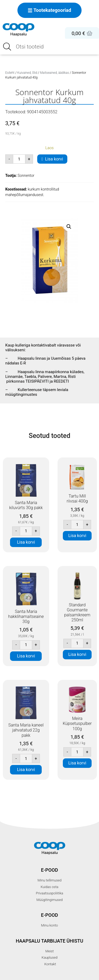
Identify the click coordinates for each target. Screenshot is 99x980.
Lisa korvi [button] (26, 542)
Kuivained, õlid (27, 73)
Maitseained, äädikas (54, 73)
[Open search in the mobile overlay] (49, 47)
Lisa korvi (54, 159)
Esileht (10, 73)
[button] (69, 227)
